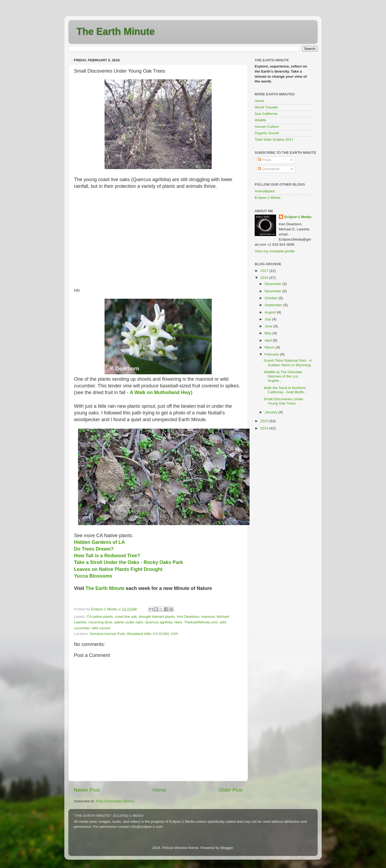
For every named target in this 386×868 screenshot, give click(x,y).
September (274, 305)
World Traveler (266, 107)
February (272, 354)
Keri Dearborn (188, 617)
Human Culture (267, 127)
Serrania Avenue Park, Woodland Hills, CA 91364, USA (134, 634)
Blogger (227, 848)
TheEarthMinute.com (201, 622)
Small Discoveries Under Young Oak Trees (284, 401)
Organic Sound (267, 133)
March (270, 347)
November (273, 291)
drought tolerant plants (157, 617)
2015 (265, 421)
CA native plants (100, 617)
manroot (208, 617)
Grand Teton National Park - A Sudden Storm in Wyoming (288, 363)
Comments (269, 169)
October (272, 298)
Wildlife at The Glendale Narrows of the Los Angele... (283, 376)
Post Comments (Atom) (115, 801)
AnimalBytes (265, 191)
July (268, 319)
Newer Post (87, 790)
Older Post (231, 790)
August (271, 312)
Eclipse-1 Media (268, 198)
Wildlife (261, 120)
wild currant (101, 628)
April (269, 340)
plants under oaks (129, 622)
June (269, 326)
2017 (265, 271)
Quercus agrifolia (159, 622)
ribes (178, 622)
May (268, 333)
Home (159, 790)
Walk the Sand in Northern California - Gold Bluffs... (285, 390)
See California (266, 114)
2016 (265, 278)
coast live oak (126, 617)
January (272, 412)
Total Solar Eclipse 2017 (274, 139)
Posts (265, 160)
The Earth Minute (116, 31)
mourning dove (100, 622)
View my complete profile (275, 251)
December (273, 284)
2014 (265, 428)
